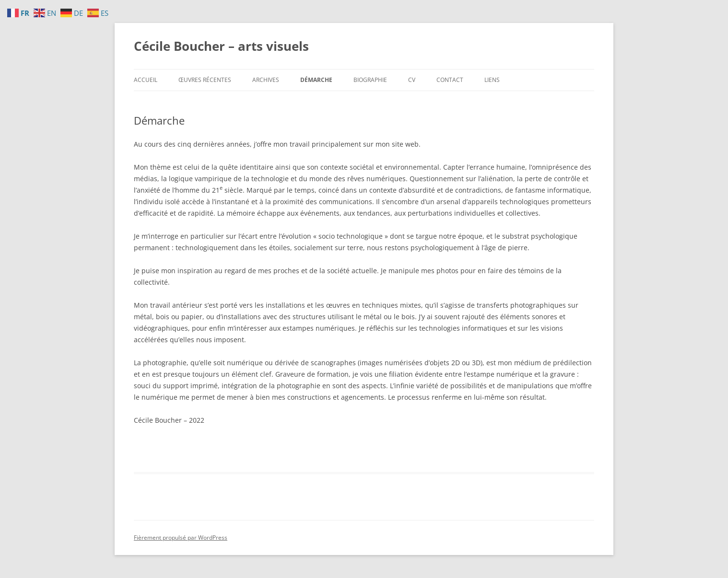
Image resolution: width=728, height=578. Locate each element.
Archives (266, 80)
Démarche (316, 80)
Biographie (370, 80)
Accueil (146, 80)
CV (412, 80)
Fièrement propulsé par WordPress (181, 538)
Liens (492, 80)
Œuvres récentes (205, 80)
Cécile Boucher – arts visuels (221, 46)
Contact (450, 80)
